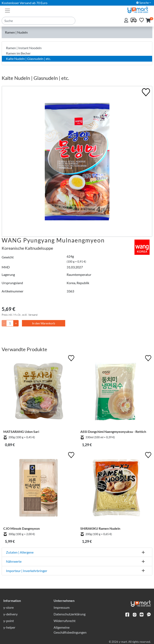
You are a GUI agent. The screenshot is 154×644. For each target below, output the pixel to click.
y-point (9, 621)
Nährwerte (14, 561)
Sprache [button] (143, 3)
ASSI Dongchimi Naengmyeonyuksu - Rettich (113, 432)
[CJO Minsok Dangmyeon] (38, 489)
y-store (8, 607)
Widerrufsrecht (65, 621)
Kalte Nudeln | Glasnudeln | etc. (28, 59)
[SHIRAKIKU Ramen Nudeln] (115, 489)
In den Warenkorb (44, 323)
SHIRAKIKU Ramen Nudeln (100, 528)
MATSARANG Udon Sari (21, 432)
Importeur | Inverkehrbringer (27, 571)
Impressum (62, 607)
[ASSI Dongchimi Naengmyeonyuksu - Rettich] (115, 392)
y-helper (9, 627)
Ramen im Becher (18, 53)
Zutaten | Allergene (20, 552)
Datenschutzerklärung (70, 614)
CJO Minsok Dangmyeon (22, 528)
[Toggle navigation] (7, 10)
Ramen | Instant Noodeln (24, 48)
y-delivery (10, 614)
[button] (148, 21)
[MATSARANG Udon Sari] (38, 392)
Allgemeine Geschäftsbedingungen (70, 630)
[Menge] (10, 323)
